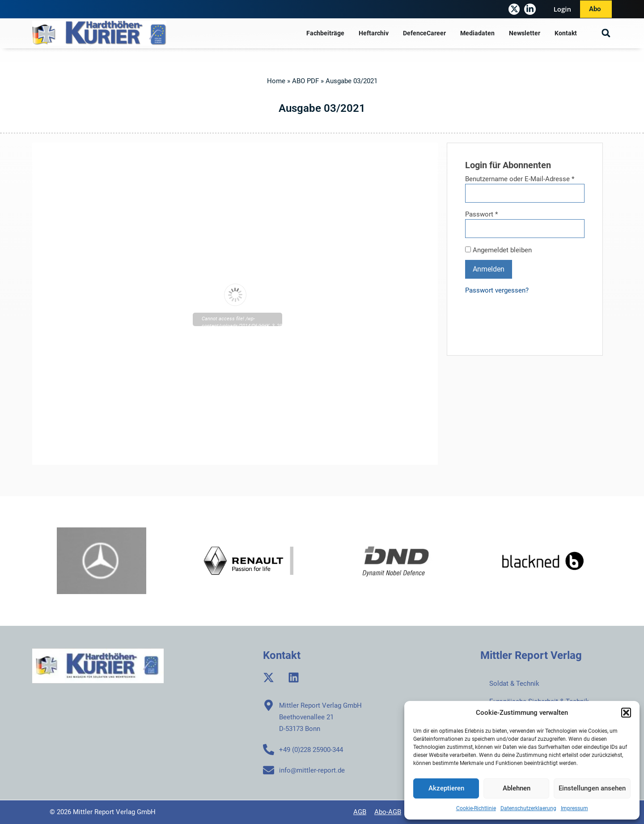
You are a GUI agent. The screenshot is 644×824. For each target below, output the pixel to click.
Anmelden (489, 269)
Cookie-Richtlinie (476, 808)
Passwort (481, 214)
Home (276, 81)
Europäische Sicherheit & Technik (539, 701)
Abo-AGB (388, 812)
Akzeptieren (446, 788)
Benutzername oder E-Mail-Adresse (520, 179)
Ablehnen (517, 788)
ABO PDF (305, 81)
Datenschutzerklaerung (528, 808)
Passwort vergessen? (497, 290)
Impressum (574, 808)
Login (562, 9)
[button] (626, 713)
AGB (360, 812)
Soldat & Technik (514, 684)
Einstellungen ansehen (592, 788)
